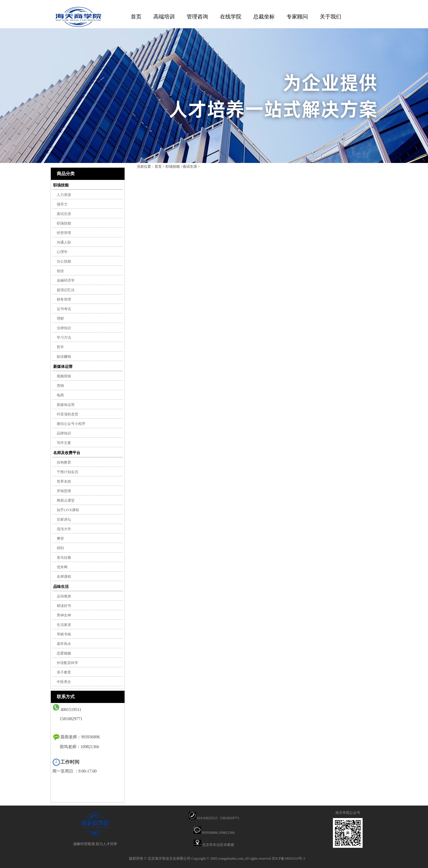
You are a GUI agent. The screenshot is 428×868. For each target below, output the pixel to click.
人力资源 (64, 195)
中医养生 (64, 682)
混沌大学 (64, 529)
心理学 (62, 252)
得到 (60, 548)
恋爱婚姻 (64, 653)
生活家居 (64, 625)
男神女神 (64, 615)
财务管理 (64, 299)
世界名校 (64, 481)
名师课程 (64, 577)
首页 (136, 17)
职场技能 (61, 185)
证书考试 (64, 309)
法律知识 (64, 328)
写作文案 (64, 443)
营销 (60, 386)
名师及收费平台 (67, 453)
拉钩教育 (64, 462)
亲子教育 (64, 672)
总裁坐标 (264, 17)
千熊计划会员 (67, 472)
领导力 (62, 204)
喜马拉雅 (64, 558)
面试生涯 (64, 214)
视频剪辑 (64, 376)
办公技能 (64, 261)
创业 (60, 271)
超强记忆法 (66, 290)
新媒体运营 (63, 366)
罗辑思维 (64, 491)
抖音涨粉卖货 (67, 414)
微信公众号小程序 (71, 424)
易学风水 (64, 644)
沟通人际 (64, 242)
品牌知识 (64, 433)
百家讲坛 (64, 519)
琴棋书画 (64, 634)
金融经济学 (66, 280)
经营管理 (64, 233)
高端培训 (164, 17)
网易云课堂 (66, 500)
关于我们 (331, 17)
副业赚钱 (64, 357)
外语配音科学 (67, 663)
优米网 (62, 567)
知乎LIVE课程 (68, 510)
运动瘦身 (64, 596)
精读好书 (64, 606)
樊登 (60, 539)
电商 (60, 395)
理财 (60, 318)
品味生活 (61, 587)
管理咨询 (197, 17)
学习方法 (64, 338)
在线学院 (231, 17)
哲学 (60, 347)
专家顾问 (297, 17)
